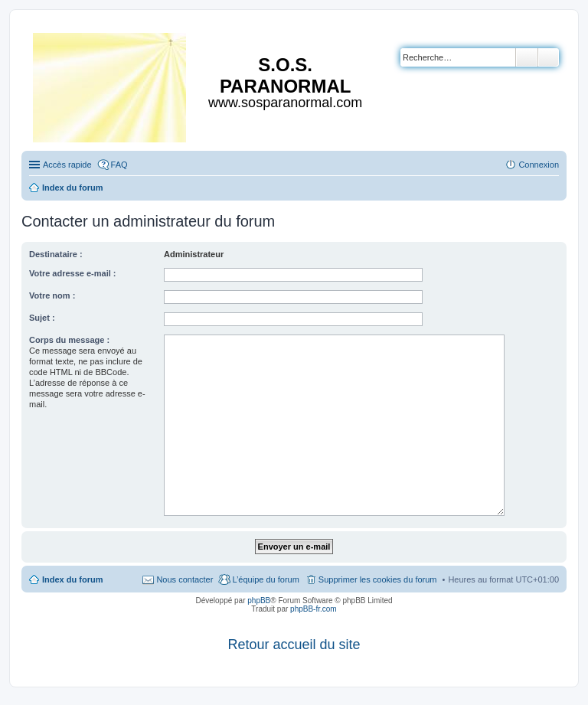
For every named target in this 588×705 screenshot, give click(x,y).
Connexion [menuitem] (539, 165)
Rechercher (527, 57)
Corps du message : (69, 340)
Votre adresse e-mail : (73, 273)
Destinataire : (56, 254)
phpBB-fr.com (314, 609)
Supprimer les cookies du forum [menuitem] (378, 579)
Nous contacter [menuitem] (185, 579)
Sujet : (42, 318)
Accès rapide (67, 165)
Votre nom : (52, 295)
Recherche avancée (549, 57)
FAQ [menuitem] (119, 165)
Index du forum (72, 579)
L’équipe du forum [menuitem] (265, 579)
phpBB (259, 601)
